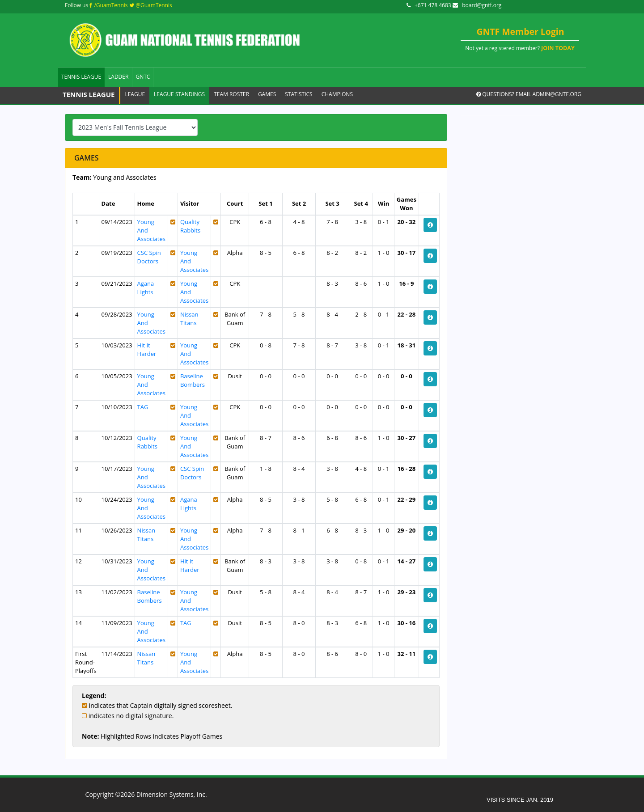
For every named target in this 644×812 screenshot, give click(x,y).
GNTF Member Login (521, 32)
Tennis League (81, 77)
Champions (337, 94)
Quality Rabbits (190, 226)
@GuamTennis (151, 5)
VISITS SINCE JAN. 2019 (520, 800)
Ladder (118, 77)
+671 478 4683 (430, 5)
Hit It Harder (147, 349)
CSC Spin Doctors (149, 257)
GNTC (143, 77)
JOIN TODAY (558, 48)
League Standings (179, 94)
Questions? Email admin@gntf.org (529, 94)
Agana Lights (146, 288)
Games (267, 94)
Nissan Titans (189, 319)
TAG (143, 407)
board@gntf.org (477, 5)
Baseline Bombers (193, 380)
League (135, 94)
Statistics (299, 94)
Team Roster (231, 94)
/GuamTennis (108, 5)
